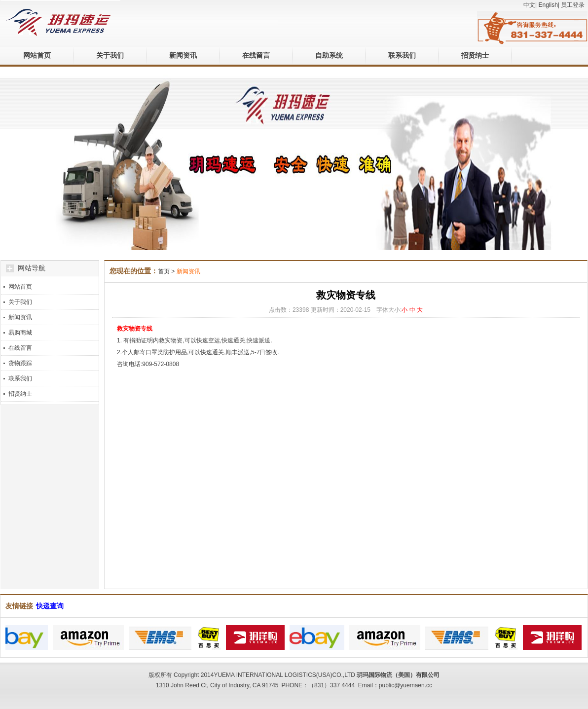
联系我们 (402, 55)
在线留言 (256, 55)
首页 (164, 271)
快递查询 (50, 606)
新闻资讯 (183, 55)
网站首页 (37, 55)
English (548, 5)
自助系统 (329, 55)
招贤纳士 (475, 55)
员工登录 (573, 5)
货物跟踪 (20, 363)
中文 (529, 5)
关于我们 (110, 55)
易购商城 (20, 333)
